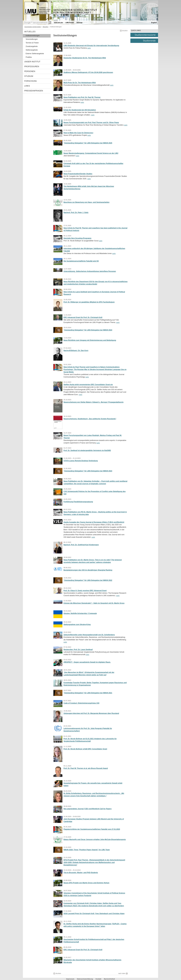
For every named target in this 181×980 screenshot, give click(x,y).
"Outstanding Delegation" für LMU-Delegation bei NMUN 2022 (88, 580)
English (154, 23)
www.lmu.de (58, 23)
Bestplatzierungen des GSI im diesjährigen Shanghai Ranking (88, 570)
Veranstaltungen (32, 39)
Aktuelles (45, 27)
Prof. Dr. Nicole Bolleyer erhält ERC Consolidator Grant (85, 749)
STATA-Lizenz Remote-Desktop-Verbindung (81, 461)
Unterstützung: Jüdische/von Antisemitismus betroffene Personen (90, 271)
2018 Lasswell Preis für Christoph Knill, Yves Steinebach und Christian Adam (94, 914)
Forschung (31, 81)
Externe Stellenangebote (35, 54)
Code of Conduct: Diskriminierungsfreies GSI (81, 703)
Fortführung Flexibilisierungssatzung (78, 502)
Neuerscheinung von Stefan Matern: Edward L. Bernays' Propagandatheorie (93, 402)
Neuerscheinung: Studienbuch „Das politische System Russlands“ (90, 419)
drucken (125, 31)
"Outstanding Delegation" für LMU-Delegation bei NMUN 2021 (88, 693)
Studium (29, 76)
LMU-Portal (70, 23)
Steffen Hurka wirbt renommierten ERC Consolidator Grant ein (88, 385)
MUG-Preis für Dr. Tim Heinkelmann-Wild (80, 83)
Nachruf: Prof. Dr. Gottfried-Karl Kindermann (81, 545)
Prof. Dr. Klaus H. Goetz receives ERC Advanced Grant (85, 591)
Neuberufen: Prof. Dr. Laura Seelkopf (78, 650)
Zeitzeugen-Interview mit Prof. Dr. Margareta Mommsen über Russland (91, 713)
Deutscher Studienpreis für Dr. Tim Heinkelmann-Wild (85, 58)
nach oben (122, 973)
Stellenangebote (32, 50)
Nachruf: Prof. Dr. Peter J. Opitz (76, 213)
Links (27, 86)
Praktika (29, 57)
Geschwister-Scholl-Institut (33, 27)
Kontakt (98, 979)
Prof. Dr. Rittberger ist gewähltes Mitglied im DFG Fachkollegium (89, 302)
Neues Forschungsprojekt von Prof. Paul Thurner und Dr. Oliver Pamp (91, 123)
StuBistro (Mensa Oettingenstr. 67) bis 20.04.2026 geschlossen (88, 72)
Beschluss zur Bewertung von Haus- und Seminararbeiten (86, 202)
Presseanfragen (34, 91)
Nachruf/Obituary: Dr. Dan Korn (76, 351)
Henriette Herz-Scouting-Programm (77, 238)
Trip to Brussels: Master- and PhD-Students (81, 873)
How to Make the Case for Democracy (78, 133)
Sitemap (79, 23)
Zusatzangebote (32, 46)
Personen (30, 71)
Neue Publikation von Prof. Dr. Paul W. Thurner (82, 97)
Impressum (70, 979)
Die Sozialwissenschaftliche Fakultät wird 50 (81, 261)
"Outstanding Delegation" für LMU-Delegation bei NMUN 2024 (88, 330)
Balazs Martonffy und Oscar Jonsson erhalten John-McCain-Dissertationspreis (95, 839)
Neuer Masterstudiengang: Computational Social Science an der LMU (91, 153)
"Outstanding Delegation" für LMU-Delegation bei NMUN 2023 (88, 471)
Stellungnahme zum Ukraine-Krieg (77, 624)
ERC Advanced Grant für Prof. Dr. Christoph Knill (83, 317)
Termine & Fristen (32, 43)
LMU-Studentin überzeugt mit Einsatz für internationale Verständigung (91, 46)
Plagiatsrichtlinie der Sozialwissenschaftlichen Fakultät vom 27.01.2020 (92, 829)
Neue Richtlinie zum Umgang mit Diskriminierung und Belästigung (90, 340)
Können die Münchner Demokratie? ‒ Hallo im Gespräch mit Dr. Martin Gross (94, 603)
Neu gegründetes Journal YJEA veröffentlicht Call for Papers (88, 809)
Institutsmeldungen (33, 36)
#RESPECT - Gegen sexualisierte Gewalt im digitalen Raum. (87, 662)
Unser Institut (32, 62)
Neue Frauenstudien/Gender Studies (78, 174)
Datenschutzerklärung (85, 979)
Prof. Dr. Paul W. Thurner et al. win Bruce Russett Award (86, 768)
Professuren (32, 66)
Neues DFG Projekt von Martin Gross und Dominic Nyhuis (86, 883)
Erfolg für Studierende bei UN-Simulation (80, 110)
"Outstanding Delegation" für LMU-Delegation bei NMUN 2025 (88, 143)
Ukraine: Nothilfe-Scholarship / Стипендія (80, 613)
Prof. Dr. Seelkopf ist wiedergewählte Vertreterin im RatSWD (87, 450)
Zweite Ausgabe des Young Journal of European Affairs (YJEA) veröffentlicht (94, 522)
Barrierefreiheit (109, 979)
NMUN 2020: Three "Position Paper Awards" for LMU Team (87, 850)
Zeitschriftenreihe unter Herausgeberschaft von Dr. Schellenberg (89, 635)
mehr (89, 48)
